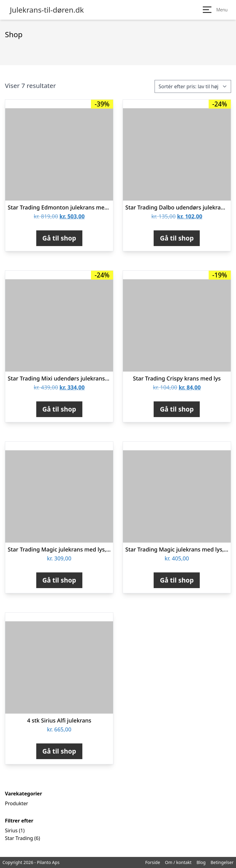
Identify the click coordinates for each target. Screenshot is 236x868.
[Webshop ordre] (193, 86)
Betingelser (222, 862)
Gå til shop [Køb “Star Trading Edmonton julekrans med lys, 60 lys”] (59, 238)
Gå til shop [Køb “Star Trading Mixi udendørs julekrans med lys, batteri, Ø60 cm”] (59, 409)
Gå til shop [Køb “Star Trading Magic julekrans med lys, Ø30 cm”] (59, 580)
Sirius (11, 830)
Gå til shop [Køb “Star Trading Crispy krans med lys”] (177, 409)
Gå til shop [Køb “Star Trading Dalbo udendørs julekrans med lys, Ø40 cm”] (177, 238)
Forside (152, 862)
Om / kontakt (178, 862)
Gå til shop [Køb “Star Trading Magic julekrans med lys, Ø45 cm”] (177, 580)
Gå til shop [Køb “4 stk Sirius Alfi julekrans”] (59, 751)
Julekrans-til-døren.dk (47, 10)
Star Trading (19, 838)
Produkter (16, 803)
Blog (201, 862)
